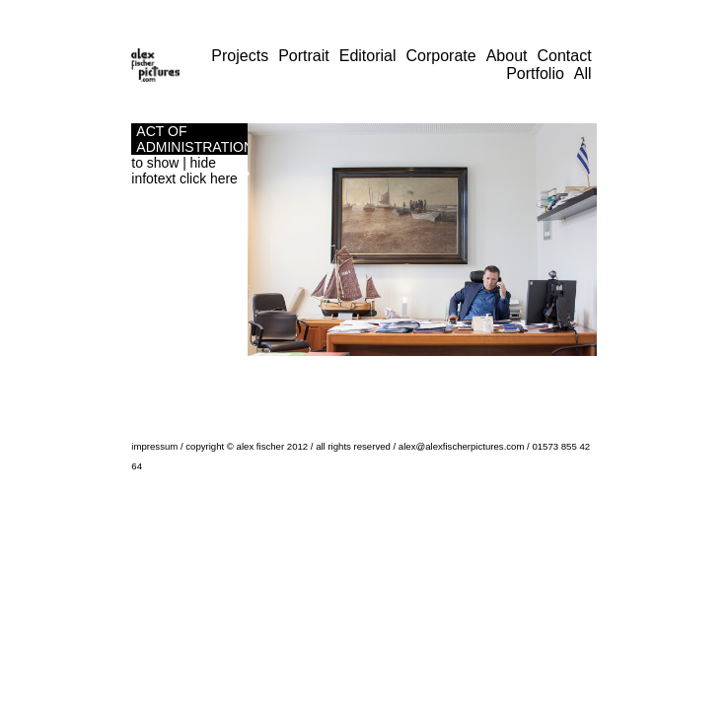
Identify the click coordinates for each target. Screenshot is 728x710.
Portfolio (535, 73)
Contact (565, 56)
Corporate (441, 56)
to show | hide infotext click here (184, 171)
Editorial (368, 56)
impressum (154, 446)
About (507, 56)
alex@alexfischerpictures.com (462, 446)
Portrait (304, 56)
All (583, 73)
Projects (240, 56)
